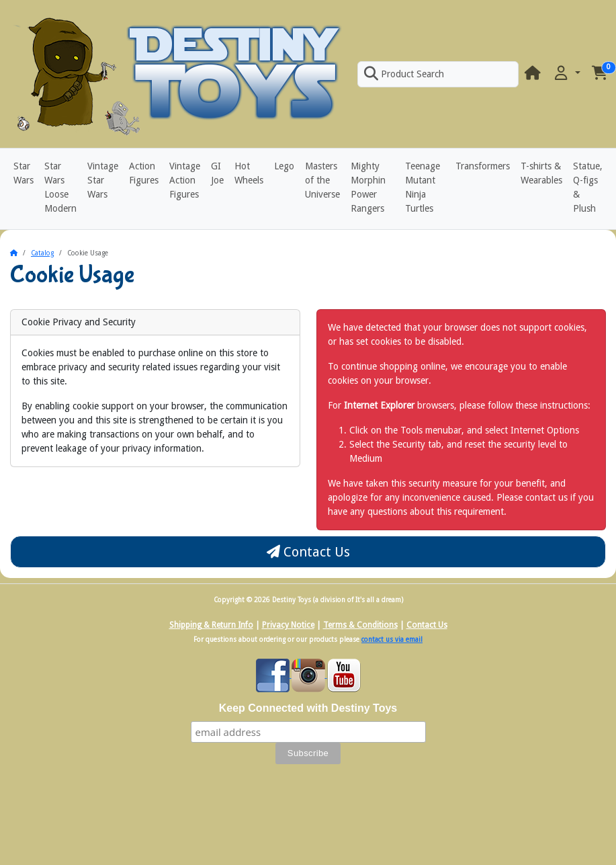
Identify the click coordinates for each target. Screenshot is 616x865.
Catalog (42, 253)
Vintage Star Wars (103, 180)
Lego (284, 166)
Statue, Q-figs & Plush (588, 187)
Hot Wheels (249, 173)
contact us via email (392, 640)
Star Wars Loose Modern (60, 187)
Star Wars (24, 173)
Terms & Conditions (360, 625)
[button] (566, 74)
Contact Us (308, 552)
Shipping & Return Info (211, 625)
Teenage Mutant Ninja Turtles (423, 187)
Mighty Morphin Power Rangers (368, 187)
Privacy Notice (288, 625)
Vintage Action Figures (185, 180)
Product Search (404, 74)
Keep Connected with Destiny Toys (308, 708)
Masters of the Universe (322, 180)
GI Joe (217, 173)
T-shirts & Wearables (541, 173)
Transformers (483, 166)
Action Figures (144, 173)
